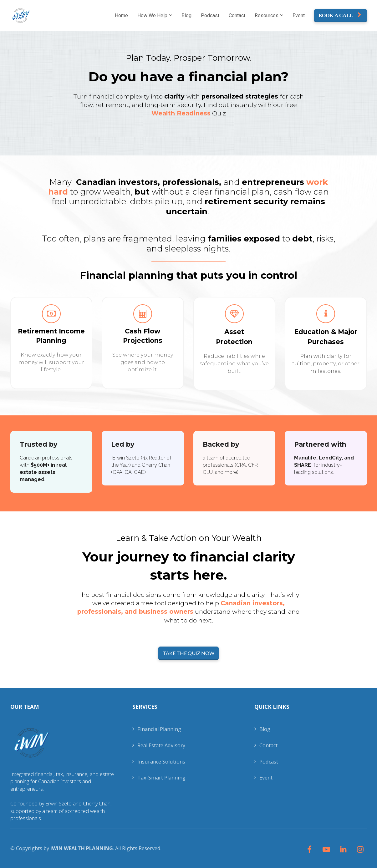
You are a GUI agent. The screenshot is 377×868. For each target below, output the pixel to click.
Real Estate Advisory (159, 745)
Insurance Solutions (159, 762)
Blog (186, 15)
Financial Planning (157, 729)
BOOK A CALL (340, 15)
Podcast (210, 15)
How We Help (152, 15)
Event (299, 15)
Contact (237, 15)
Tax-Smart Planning (159, 778)
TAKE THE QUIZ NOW (188, 653)
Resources (267, 15)
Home (121, 15)
